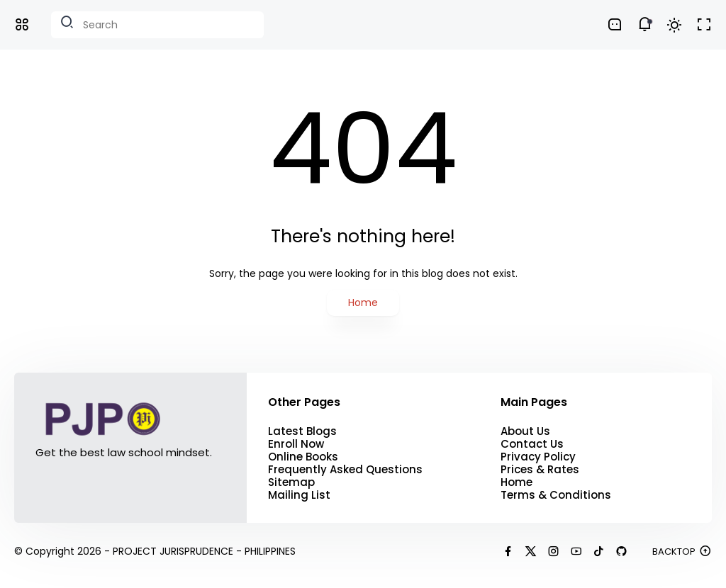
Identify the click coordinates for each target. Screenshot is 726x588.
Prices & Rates (540, 470)
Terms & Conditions (556, 495)
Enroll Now (296, 444)
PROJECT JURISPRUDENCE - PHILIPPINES (204, 551)
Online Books (303, 457)
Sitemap (291, 482)
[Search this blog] (157, 25)
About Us (525, 431)
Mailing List (299, 495)
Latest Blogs (302, 431)
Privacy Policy (538, 457)
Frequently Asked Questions (345, 470)
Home (363, 303)
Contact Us (532, 444)
